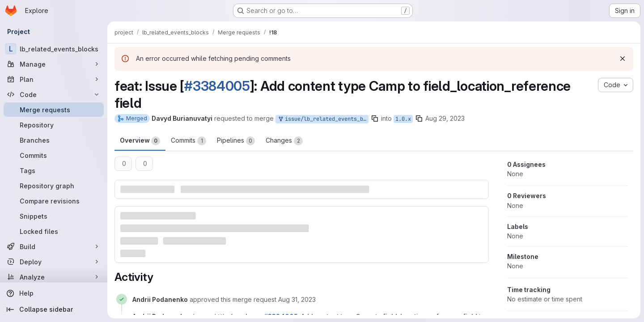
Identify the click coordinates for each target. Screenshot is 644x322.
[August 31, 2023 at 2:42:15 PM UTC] (297, 299)
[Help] (54, 293)
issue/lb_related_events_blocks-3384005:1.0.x (323, 119)
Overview (140, 141)
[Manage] (54, 64)
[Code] (54, 94)
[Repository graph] (54, 186)
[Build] (54, 246)
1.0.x (403, 119)
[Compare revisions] (54, 201)
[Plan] (54, 79)
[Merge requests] (54, 110)
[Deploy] (54, 262)
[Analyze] (54, 277)
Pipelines (236, 141)
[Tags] (54, 170)
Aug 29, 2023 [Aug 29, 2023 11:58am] (445, 118)
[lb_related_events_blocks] (54, 49)
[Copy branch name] (375, 119)
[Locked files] (54, 231)
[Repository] (54, 125)
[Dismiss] (623, 59)
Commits (189, 141)
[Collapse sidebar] (54, 309)
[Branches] (54, 140)
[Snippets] (54, 216)
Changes (284, 141)
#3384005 (217, 86)
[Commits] (54, 155)
